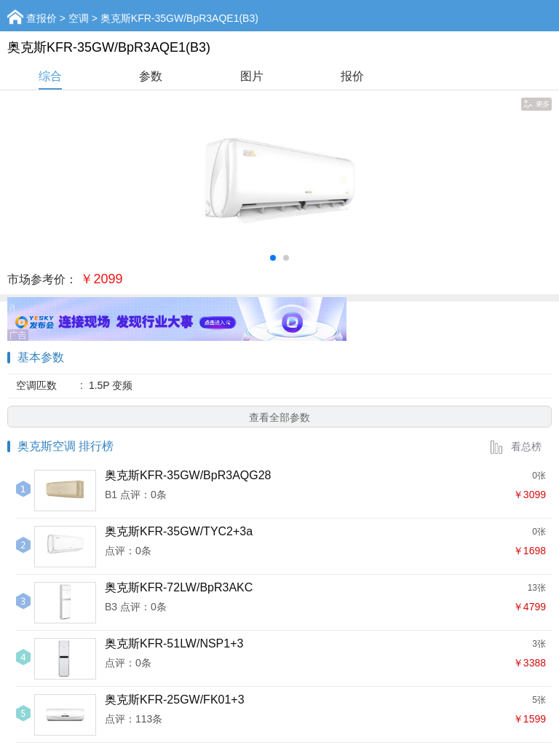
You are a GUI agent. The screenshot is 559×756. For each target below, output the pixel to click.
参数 (151, 76)
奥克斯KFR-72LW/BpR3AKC (179, 587)
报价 (352, 76)
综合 (50, 76)
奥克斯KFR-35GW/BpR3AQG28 (188, 475)
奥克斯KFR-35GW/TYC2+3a (179, 531)
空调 (79, 18)
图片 (252, 76)
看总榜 (515, 446)
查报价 (41, 18)
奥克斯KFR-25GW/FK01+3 (175, 700)
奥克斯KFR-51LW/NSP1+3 (174, 643)
